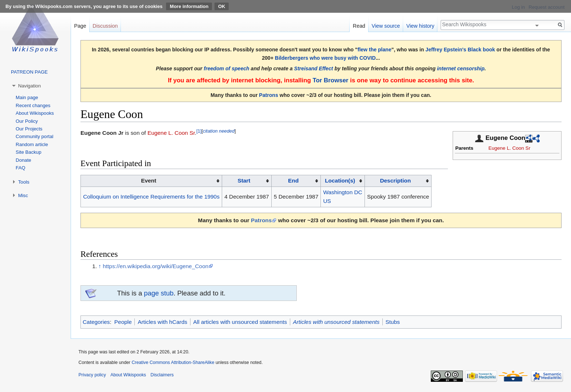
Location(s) (340, 181)
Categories (96, 322)
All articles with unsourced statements (240, 322)
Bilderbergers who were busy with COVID (325, 58)
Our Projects (29, 129)
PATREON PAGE (29, 72)
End (293, 181)
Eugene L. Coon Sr (509, 148)
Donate (23, 160)
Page (80, 26)
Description (395, 181)
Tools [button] (24, 182)
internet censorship (461, 68)
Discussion (105, 26)
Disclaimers (162, 375)
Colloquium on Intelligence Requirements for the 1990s (151, 197)
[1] (199, 131)
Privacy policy (92, 375)
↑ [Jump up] (100, 266)
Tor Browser (330, 80)
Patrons (268, 95)
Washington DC (343, 192)
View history (420, 26)
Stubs (393, 322)
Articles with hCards (162, 322)
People (123, 322)
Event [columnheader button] (149, 181)
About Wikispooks (35, 113)
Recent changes (33, 105)
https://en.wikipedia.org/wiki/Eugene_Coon (155, 266)
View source (386, 26)
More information (189, 6)
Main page (27, 97)
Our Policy (27, 121)
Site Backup (28, 152)
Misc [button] (23, 195)
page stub (159, 293)
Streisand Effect (314, 68)
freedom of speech (227, 68)
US (327, 201)
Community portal (34, 136)
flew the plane (375, 50)
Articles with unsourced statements (336, 322)
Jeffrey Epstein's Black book (460, 50)
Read (359, 26)
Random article (32, 144)
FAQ (20, 168)
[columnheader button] (247, 181)
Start (244, 181)
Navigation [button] (29, 86)
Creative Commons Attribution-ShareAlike (173, 362)
